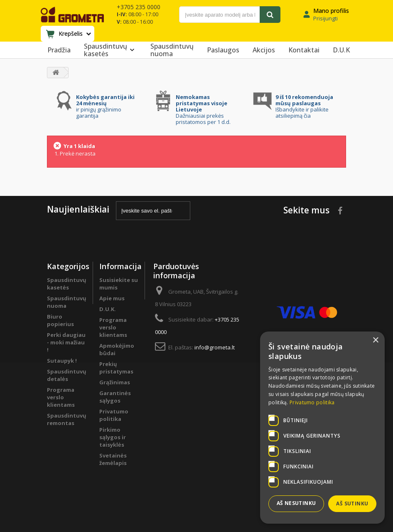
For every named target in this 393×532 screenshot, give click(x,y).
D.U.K (341, 50)
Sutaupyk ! (62, 361)
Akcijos (264, 50)
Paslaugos (223, 50)
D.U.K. (108, 309)
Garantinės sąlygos (115, 397)
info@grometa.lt (215, 347)
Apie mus (112, 298)
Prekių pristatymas (116, 368)
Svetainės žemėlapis (113, 459)
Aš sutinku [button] (352, 504)
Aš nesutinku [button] (296, 503)
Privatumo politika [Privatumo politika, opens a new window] (312, 402)
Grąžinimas (115, 382)
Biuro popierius (60, 320)
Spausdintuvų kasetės (111, 50)
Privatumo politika (114, 415)
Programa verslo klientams (61, 397)
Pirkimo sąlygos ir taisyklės (113, 437)
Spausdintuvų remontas (67, 419)
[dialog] (322, 428)
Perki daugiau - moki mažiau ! (66, 342)
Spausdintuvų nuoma (172, 50)
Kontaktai (304, 50)
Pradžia (59, 50)
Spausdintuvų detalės (67, 375)
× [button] (375, 340)
